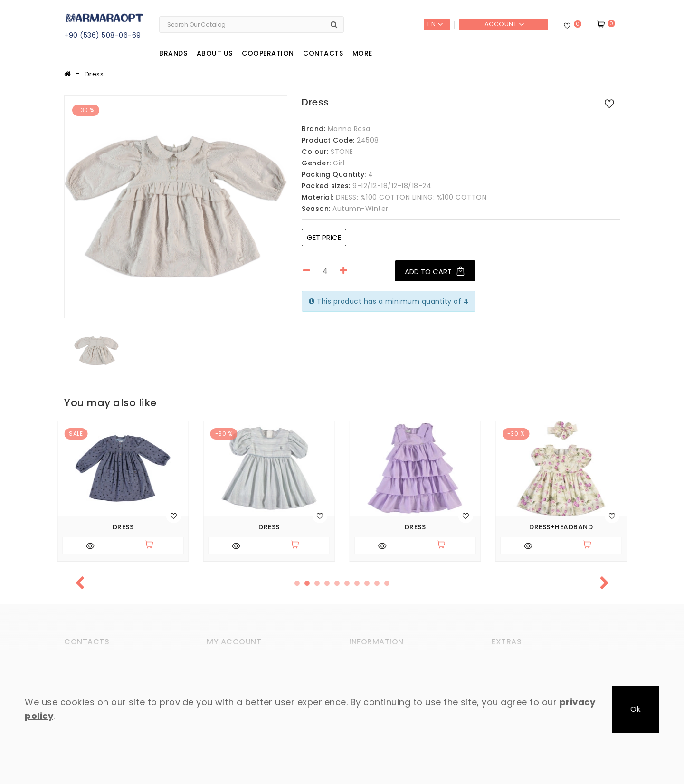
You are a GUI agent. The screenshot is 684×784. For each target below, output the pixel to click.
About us (215, 53)
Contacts (323, 53)
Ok (636, 709)
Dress (94, 74)
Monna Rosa (349, 129)
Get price (324, 237)
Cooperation (268, 53)
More (362, 53)
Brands (173, 53)
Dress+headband (561, 527)
